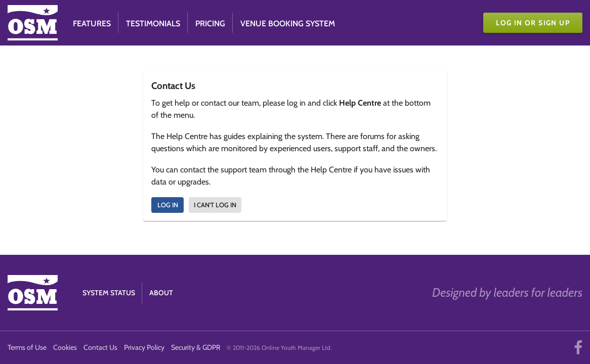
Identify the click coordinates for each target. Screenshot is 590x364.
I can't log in (215, 205)
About (161, 293)
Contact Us (100, 347)
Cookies (65, 347)
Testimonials (153, 24)
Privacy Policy (144, 347)
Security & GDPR (196, 347)
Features (92, 24)
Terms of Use (27, 347)
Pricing (210, 24)
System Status (109, 293)
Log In (168, 205)
